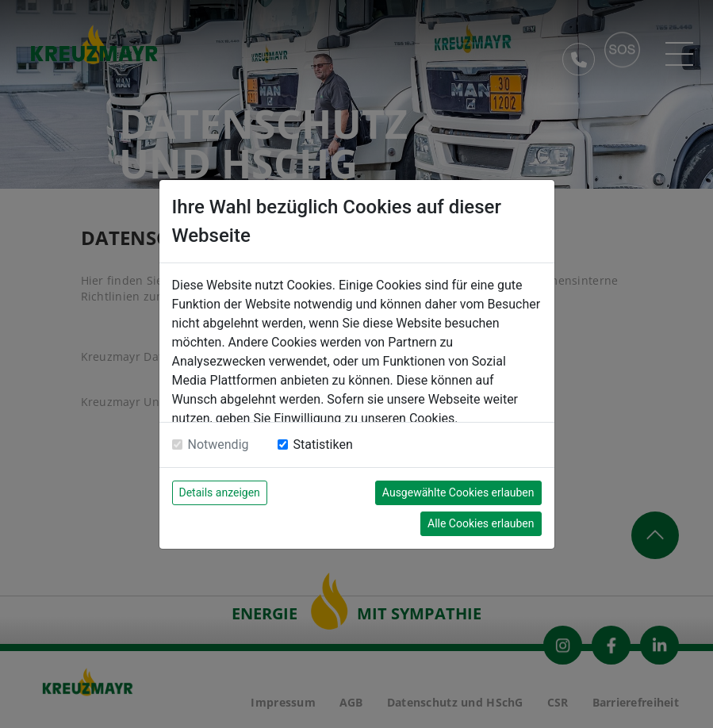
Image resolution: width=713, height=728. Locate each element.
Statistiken (323, 444)
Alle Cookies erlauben (481, 523)
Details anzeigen (220, 492)
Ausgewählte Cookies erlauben (458, 492)
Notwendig (218, 444)
